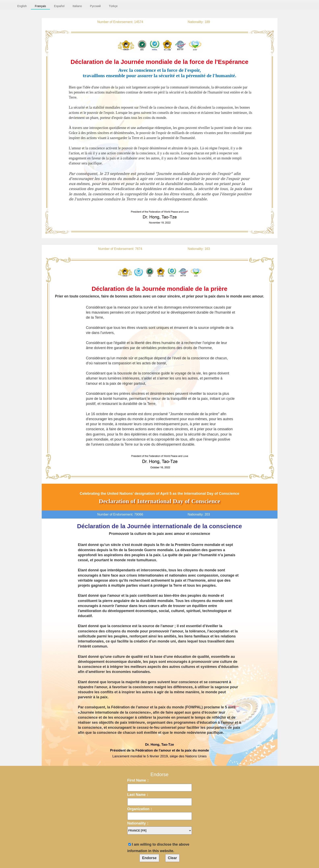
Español (59, 6)
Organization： (140, 809)
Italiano (77, 6)
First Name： (139, 780)
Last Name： (138, 795)
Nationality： (138, 823)
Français (40, 6)
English (22, 6)
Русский (95, 6)
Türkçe (113, 6)
